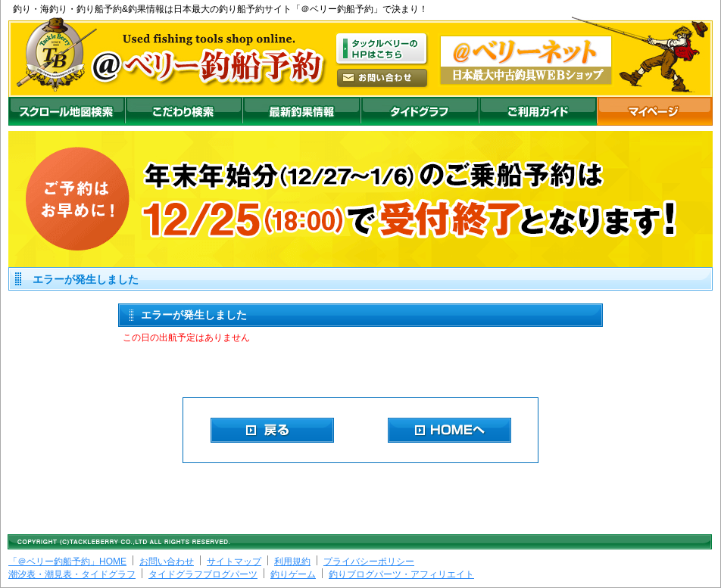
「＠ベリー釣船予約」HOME (67, 562)
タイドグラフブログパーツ (203, 574)
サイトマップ (234, 562)
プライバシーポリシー (369, 562)
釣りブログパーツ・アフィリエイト (401, 574)
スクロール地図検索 (67, 111)
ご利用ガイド (538, 111)
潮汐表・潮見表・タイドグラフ (72, 574)
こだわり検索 (184, 111)
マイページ (655, 111)
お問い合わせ (167, 562)
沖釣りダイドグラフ (420, 111)
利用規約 (292, 562)
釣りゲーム (293, 574)
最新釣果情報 (301, 111)
